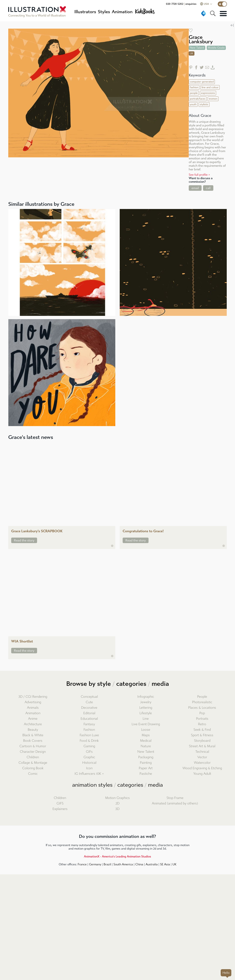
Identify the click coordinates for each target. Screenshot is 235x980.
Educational (89, 719)
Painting (146, 763)
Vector (202, 757)
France (82, 864)
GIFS (60, 803)
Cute (89, 702)
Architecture (33, 724)
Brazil (107, 864)
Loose (146, 730)
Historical (89, 763)
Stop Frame (175, 798)
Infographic (146, 697)
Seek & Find (202, 730)
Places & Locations (202, 708)
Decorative (89, 708)
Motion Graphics (117, 798)
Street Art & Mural (202, 746)
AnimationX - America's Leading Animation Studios (117, 856)
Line (146, 719)
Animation (33, 713)
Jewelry (146, 702)
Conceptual (89, 697)
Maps (146, 735)
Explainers (60, 809)
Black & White (33, 735)
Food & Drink (89, 741)
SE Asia (165, 864)
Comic (33, 774)
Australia (152, 864)
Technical (202, 752)
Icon (89, 768)
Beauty (33, 730)
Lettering (146, 708)
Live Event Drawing (146, 724)
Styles (104, 12)
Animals (33, 708)
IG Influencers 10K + (89, 774)
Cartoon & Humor (33, 746)
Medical (146, 741)
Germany (95, 864)
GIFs (89, 752)
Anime (33, 719)
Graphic (89, 757)
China (139, 864)
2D (117, 803)
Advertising (33, 702)
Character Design (33, 752)
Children (33, 757)
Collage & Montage (33, 763)
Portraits (202, 719)
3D (117, 809)
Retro (202, 724)
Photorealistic (202, 702)
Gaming (89, 746)
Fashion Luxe (89, 735)
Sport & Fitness (202, 735)
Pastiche (146, 774)
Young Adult (202, 774)
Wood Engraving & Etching (202, 768)
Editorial (89, 713)
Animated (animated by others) (175, 803)
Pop (202, 713)
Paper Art (146, 768)
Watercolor (202, 763)
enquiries (191, 4)
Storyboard (202, 741)
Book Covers (33, 741)
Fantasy (89, 724)
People (202, 697)
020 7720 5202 (175, 4)
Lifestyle (146, 713)
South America (123, 864)
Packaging (146, 757)
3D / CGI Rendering (33, 697)
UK (174, 864)
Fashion (89, 730)
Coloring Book (33, 768)
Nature (146, 746)
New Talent (146, 752)
